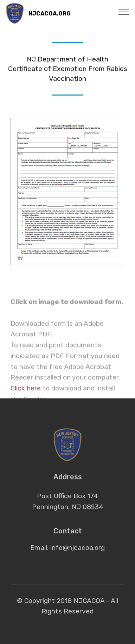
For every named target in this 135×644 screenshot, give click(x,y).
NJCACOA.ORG (50, 14)
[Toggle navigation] (124, 12)
